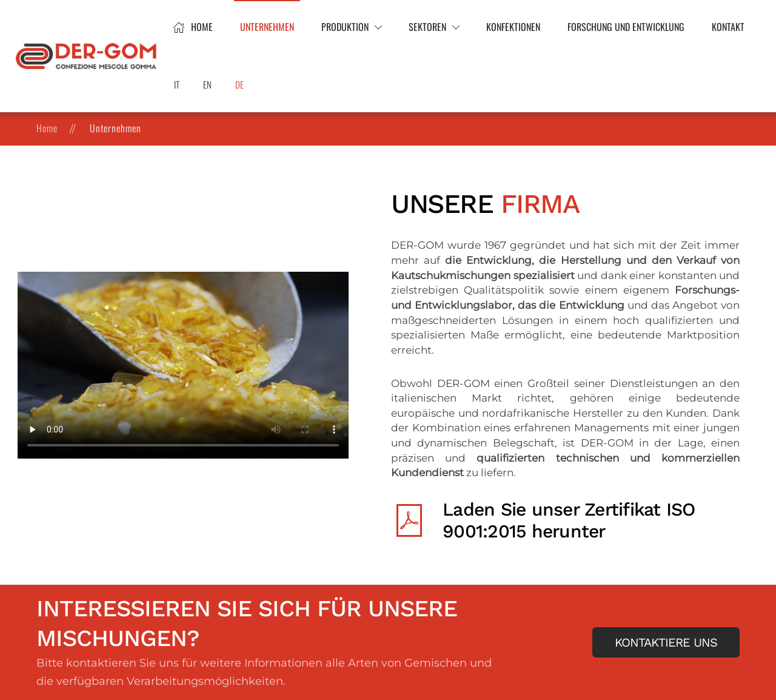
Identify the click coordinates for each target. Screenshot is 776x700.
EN (207, 84)
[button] (351, 27)
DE (239, 84)
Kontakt (728, 27)
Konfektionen (513, 27)
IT (177, 84)
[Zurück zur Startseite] (88, 56)
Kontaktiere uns (666, 642)
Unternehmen (267, 27)
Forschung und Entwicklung (626, 27)
